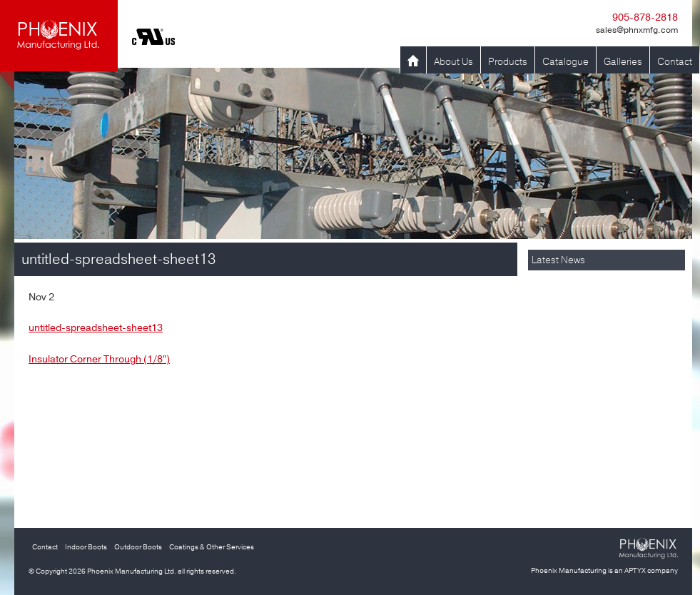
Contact (675, 62)
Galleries (623, 62)
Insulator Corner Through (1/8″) (99, 359)
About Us (453, 62)
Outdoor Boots (138, 547)
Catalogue (565, 62)
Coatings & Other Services (212, 547)
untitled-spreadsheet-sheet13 (96, 328)
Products (508, 62)
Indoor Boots (86, 547)
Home (413, 62)
